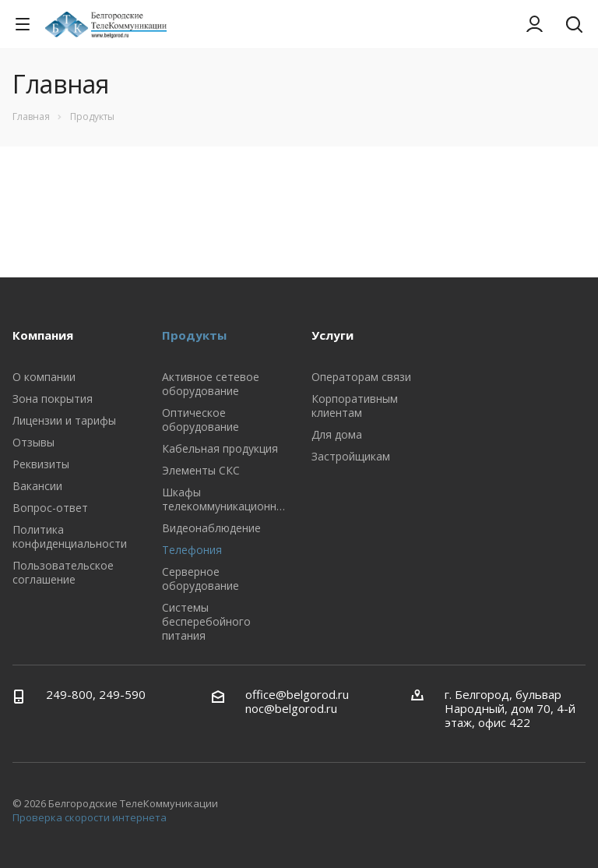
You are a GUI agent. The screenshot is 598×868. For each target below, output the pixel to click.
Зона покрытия (53, 399)
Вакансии (37, 486)
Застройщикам (351, 456)
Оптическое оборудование (201, 420)
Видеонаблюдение (211, 528)
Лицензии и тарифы (64, 420)
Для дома (337, 434)
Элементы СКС (201, 470)
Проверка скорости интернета (90, 817)
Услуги (332, 335)
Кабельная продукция (220, 448)
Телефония (192, 550)
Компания (43, 335)
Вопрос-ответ (50, 508)
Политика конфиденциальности (70, 536)
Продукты (194, 335)
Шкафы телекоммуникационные (226, 499)
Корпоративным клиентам (355, 406)
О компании (44, 377)
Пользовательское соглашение (63, 572)
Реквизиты (41, 464)
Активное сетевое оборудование (211, 384)
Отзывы (33, 442)
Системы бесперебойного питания (206, 621)
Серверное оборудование (201, 579)
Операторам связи (361, 377)
